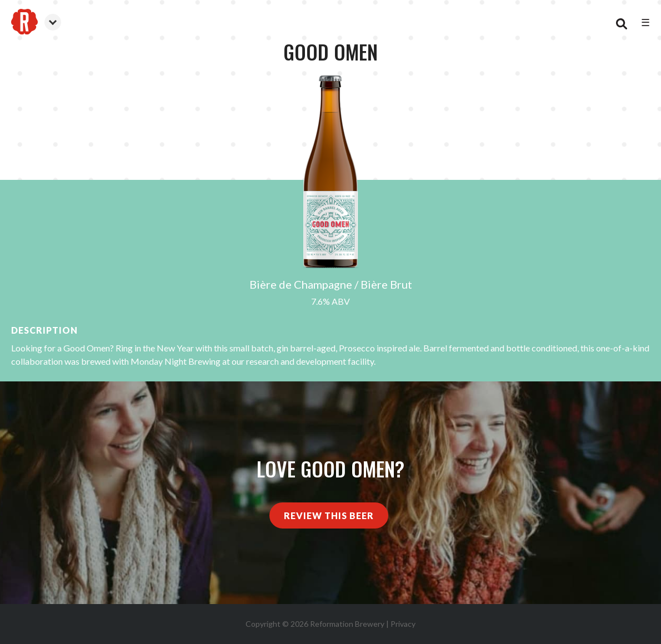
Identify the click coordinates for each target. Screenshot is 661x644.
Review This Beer (329, 515)
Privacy (403, 624)
